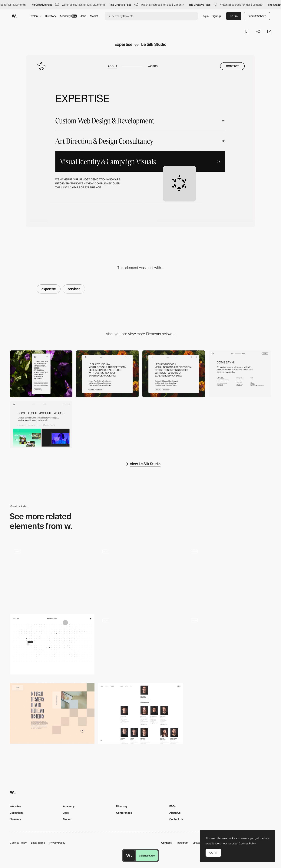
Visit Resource (147, 856)
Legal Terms (38, 843)
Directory (51, 16)
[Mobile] (41, 374)
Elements (15, 819)
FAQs (172, 806)
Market (94, 16)
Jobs (83, 16)
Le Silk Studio (154, 44)
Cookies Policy (18, 843)
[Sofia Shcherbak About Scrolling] (141, 577)
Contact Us (176, 819)
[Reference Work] (41, 425)
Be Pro (234, 16)
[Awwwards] (15, 16)
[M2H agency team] (141, 713)
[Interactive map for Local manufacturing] (229, 577)
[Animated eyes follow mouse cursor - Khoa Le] (141, 644)
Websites (15, 806)
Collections (17, 813)
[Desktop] (107, 374)
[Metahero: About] (229, 646)
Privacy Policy (57, 843)
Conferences (124, 813)
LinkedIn (198, 843)
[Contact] (240, 374)
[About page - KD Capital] (52, 644)
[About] (174, 374)
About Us (175, 813)
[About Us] (52, 577)
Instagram (183, 843)
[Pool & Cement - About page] (52, 713)
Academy (68, 16)
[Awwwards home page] (129, 856)
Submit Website (257, 16)
